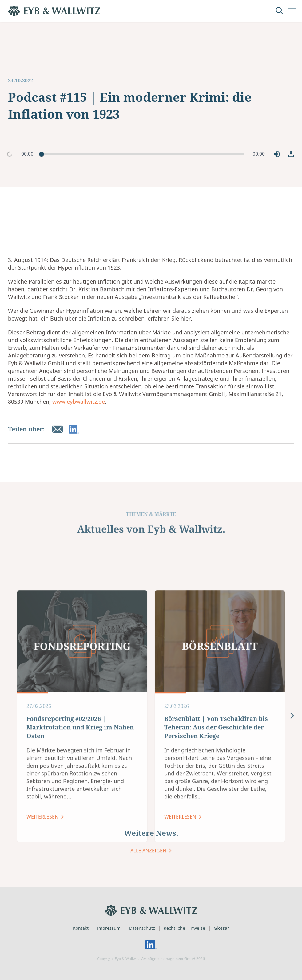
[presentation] (292, 838)
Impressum (109, 928)
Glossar (221, 928)
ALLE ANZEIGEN (149, 863)
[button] (277, 154)
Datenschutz (142, 928)
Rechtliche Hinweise (184, 928)
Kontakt (81, 928)
